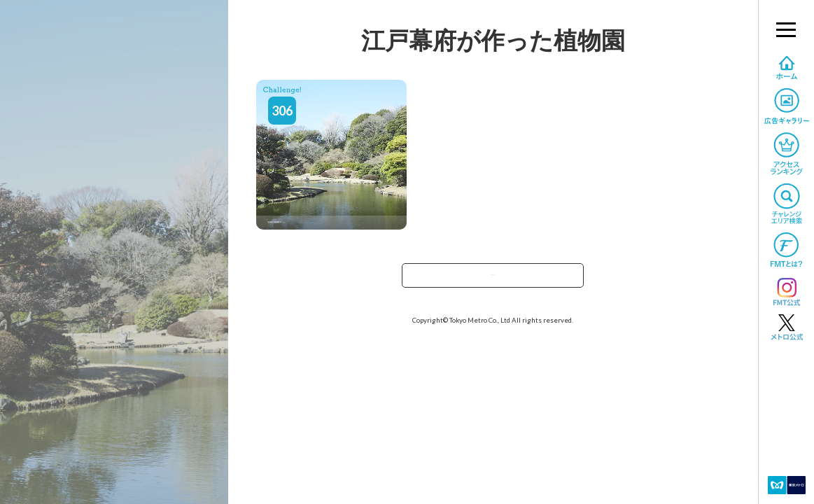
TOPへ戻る (493, 280)
